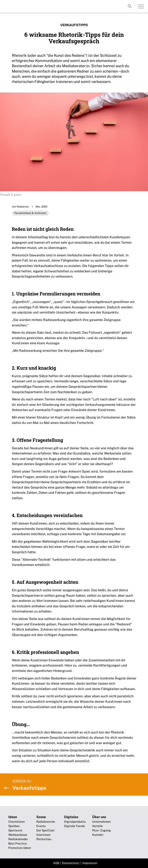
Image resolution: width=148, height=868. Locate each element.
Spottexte (15, 830)
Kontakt (98, 835)
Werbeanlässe (18, 835)
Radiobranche (46, 822)
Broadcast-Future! (21, 6)
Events (41, 826)
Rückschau (44, 839)
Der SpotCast (45, 830)
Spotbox (14, 826)
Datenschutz (71, 863)
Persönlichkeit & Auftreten (30, 213)
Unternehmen (101, 822)
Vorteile (97, 826)
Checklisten (17, 822)
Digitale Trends (75, 826)
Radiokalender (18, 839)
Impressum (90, 863)
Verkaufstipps (74, 25)
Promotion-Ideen (20, 848)
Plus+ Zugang (102, 830)
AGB (56, 863)
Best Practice (18, 843)
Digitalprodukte (75, 822)
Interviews (43, 835)
